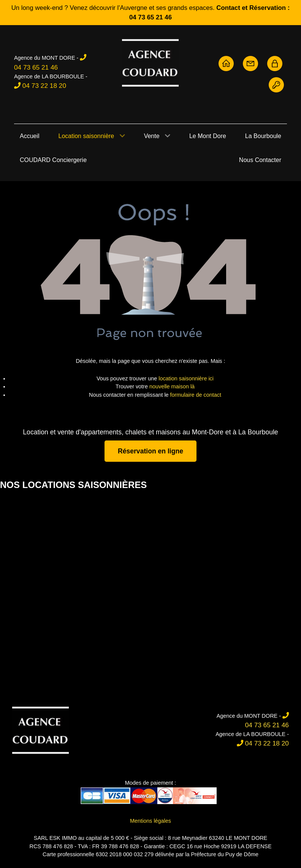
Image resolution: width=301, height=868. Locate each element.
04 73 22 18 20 (44, 86)
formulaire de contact (196, 395)
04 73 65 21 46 (36, 67)
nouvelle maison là (172, 386)
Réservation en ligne (150, 451)
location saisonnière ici (186, 378)
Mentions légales (150, 821)
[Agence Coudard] (41, 730)
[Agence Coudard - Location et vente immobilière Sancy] (150, 62)
